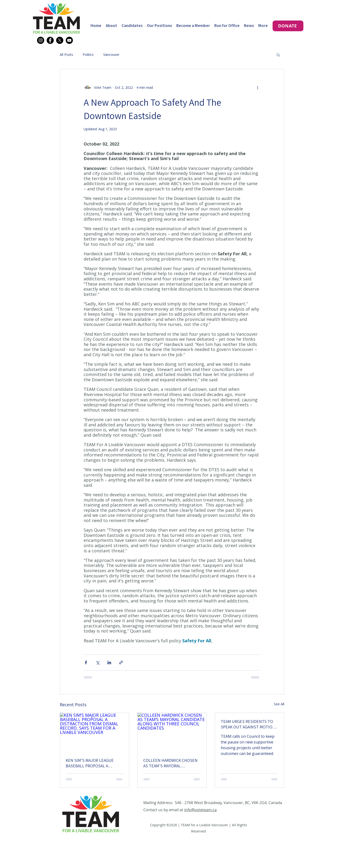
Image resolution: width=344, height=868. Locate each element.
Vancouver (111, 55)
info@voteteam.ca (200, 810)
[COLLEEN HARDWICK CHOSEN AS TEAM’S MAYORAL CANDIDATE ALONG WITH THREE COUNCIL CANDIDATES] (172, 732)
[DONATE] (288, 26)
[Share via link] (121, 662)
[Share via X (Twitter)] (98, 662)
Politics (88, 55)
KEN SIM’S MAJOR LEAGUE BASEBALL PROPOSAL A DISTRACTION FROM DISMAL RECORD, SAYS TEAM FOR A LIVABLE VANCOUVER (91, 763)
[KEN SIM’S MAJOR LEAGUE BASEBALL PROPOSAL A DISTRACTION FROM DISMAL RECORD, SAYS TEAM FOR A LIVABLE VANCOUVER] (94, 732)
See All (279, 704)
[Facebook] (50, 40)
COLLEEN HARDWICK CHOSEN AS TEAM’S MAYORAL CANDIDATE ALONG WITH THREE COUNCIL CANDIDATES (171, 763)
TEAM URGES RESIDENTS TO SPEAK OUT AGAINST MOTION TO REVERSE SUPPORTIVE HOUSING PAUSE (248, 724)
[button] (278, 55)
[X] (60, 40)
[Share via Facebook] (86, 662)
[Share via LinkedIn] (109, 662)
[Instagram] (41, 40)
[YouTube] (69, 40)
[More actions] (258, 87)
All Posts (66, 55)
